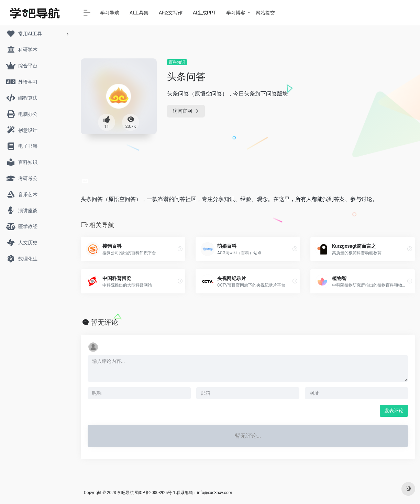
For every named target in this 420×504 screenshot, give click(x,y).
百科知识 (177, 62)
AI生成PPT (204, 13)
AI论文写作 (171, 13)
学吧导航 (125, 493)
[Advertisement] (363, 101)
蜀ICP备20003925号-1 (155, 493)
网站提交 (265, 13)
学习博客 (236, 13)
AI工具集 (139, 13)
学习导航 (110, 13)
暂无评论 (104, 322)
